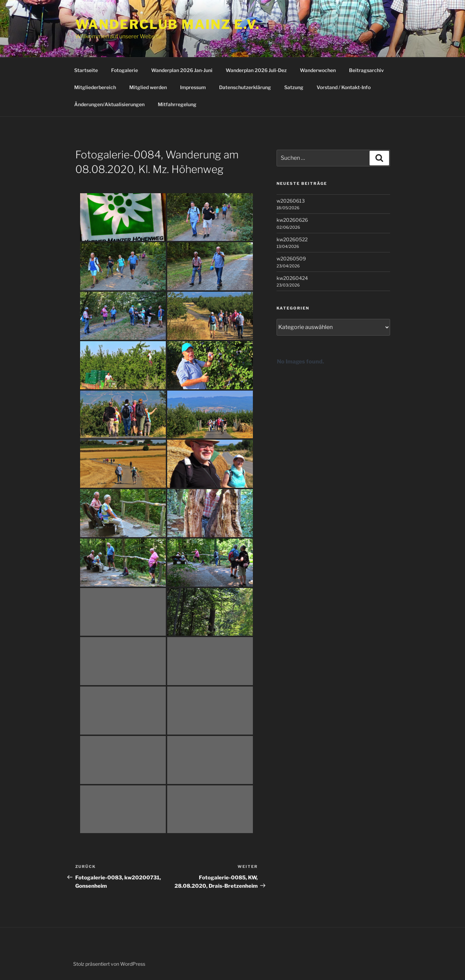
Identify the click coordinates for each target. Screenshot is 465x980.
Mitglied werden (148, 87)
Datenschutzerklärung (245, 87)
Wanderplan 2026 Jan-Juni (182, 70)
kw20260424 (292, 278)
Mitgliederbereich (95, 87)
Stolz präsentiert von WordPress (109, 964)
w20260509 (291, 258)
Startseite (86, 70)
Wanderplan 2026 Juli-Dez (256, 70)
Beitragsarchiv (366, 70)
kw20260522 (292, 239)
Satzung (294, 87)
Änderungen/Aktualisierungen (109, 104)
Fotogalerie (125, 70)
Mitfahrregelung (177, 104)
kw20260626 (292, 220)
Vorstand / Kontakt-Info (344, 87)
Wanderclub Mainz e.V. (168, 24)
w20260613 (291, 201)
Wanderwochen (318, 70)
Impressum (193, 87)
